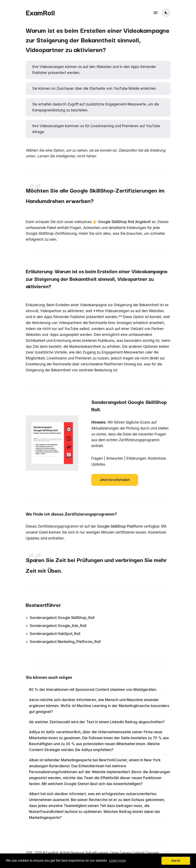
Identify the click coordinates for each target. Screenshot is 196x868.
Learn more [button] (118, 861)
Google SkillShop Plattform (120, 526)
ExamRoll (40, 12)
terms (115, 853)
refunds (140, 853)
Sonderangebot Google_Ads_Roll (58, 626)
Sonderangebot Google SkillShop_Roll (62, 618)
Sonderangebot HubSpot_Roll (55, 634)
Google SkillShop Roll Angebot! (124, 222)
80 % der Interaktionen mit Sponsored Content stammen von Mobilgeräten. (93, 690)
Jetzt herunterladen (115, 480)
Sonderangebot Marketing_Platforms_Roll (65, 642)
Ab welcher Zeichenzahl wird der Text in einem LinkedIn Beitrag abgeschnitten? (97, 722)
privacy (127, 853)
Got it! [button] (176, 861)
